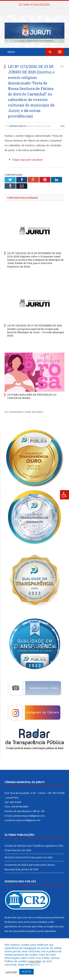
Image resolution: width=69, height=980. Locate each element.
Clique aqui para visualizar (28, 160)
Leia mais (35, 961)
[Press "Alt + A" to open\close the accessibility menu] (64, 495)
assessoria (30, 922)
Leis (62, 126)
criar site (27, 917)
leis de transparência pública (21, 931)
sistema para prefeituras (50, 917)
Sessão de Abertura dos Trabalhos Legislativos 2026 (35, 8)
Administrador (18, 126)
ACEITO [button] (26, 971)
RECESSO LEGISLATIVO (17, 857)
